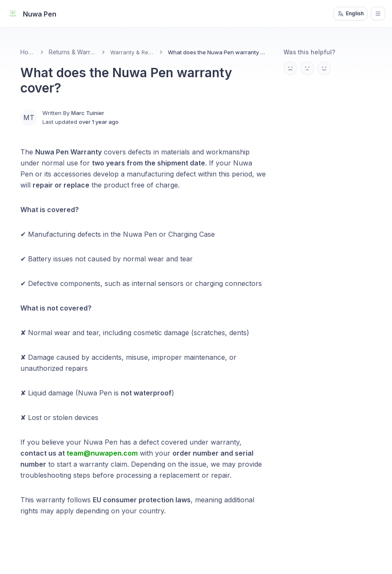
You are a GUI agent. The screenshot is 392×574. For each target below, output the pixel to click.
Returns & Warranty (73, 52)
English (350, 14)
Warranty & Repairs (133, 52)
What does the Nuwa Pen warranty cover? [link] (217, 52)
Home (28, 52)
